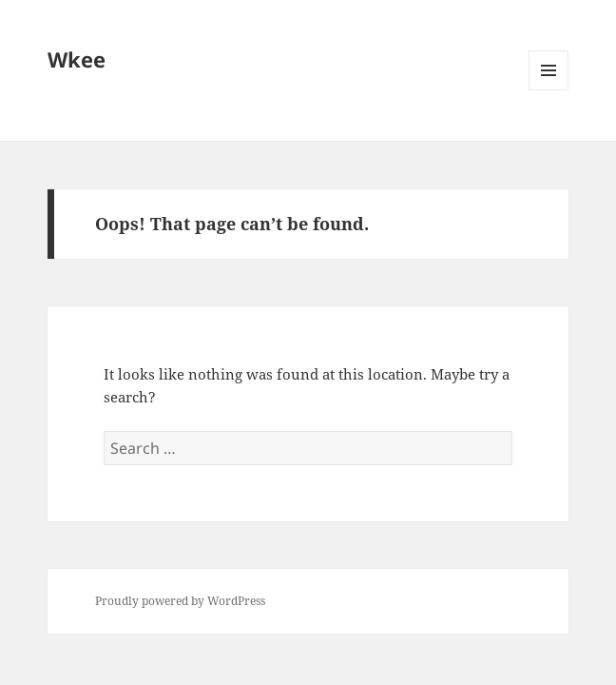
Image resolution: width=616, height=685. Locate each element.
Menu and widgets (549, 90)
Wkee (77, 59)
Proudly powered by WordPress (180, 601)
